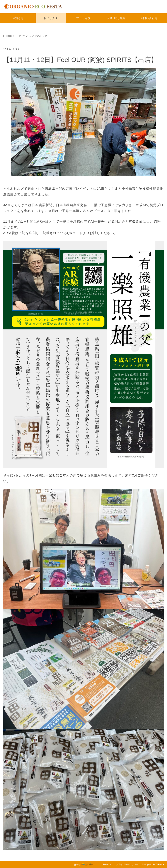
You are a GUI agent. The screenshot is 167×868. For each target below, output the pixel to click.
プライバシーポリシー (127, 864)
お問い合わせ (149, 18)
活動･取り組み (116, 18)
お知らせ (18, 18)
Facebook (108, 864)
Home (8, 36)
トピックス (51, 18)
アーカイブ (83, 18)
